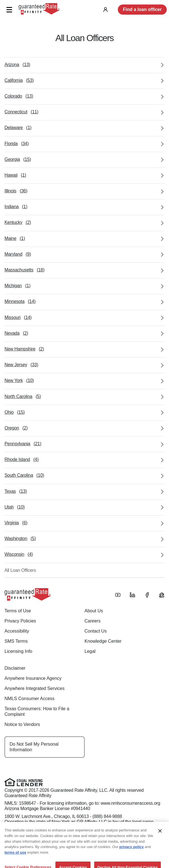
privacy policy (131, 859)
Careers (93, 621)
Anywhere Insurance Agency (33, 678)
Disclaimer (15, 668)
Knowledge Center (103, 641)
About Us (94, 611)
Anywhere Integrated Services (34, 688)
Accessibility (17, 631)
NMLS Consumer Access (30, 699)
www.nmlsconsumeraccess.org (130, 803)
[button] (9, 10)
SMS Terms (16, 641)
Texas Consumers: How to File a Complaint (37, 711)
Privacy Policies (20, 621)
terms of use (15, 864)
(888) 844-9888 (107, 816)
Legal (90, 651)
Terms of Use (18, 611)
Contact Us (96, 631)
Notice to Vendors (22, 724)
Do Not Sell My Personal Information (34, 747)
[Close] (160, 843)
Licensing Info (18, 651)
